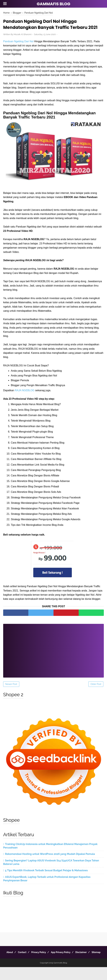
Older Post (96, 693)
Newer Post (11, 693)
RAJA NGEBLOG (25, 399)
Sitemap (53, 965)
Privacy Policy (45, 961)
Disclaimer (91, 961)
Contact (26, 961)
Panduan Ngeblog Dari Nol (18, 50)
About (12, 961)
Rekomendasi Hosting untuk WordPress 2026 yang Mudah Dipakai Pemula (50, 863)
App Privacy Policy (69, 961)
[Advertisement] (53, 657)
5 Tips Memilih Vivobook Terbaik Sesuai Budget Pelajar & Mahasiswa (46, 879)
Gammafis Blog (54, 4)
